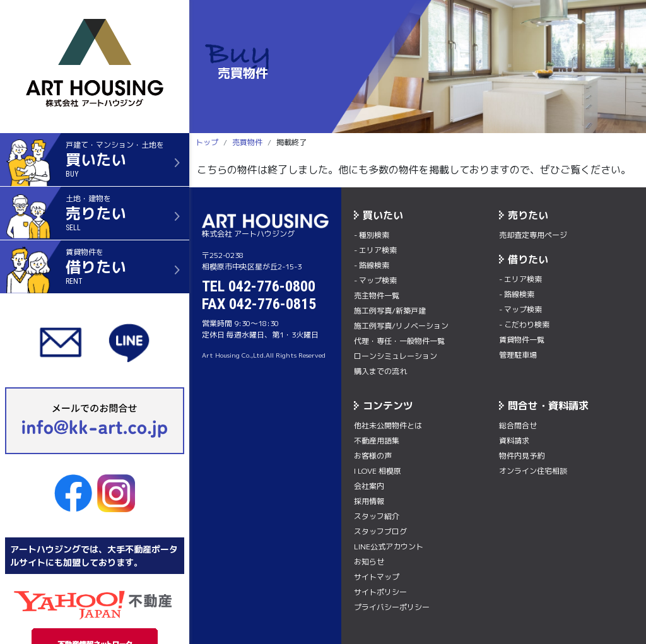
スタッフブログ (380, 531)
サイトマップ (377, 577)
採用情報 (369, 501)
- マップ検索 (375, 280)
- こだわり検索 (524, 325)
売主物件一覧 (377, 296)
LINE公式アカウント (389, 547)
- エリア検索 (375, 250)
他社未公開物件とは (388, 425)
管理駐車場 (518, 355)
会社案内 (369, 486)
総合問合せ (518, 425)
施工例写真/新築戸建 (390, 311)
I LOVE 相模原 (378, 471)
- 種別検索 (372, 235)
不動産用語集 (377, 441)
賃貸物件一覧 (522, 340)
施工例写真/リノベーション (401, 326)
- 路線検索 (372, 265)
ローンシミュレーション (396, 356)
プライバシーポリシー (392, 607)
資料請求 (514, 441)
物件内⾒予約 (522, 456)
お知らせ (369, 562)
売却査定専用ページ (533, 235)
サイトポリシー (380, 592)
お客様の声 (373, 456)
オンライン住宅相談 (533, 471)
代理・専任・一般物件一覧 (399, 341)
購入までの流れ (380, 371)
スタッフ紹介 (377, 516)
